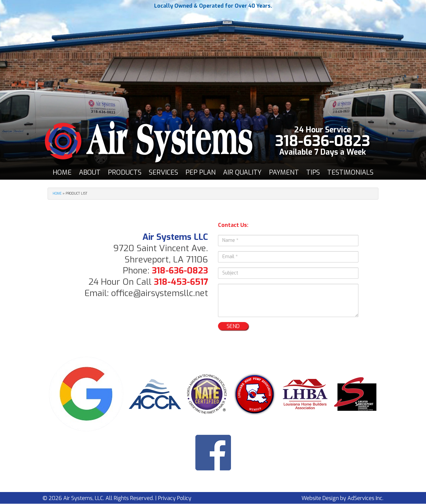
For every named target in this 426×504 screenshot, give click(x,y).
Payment (284, 172)
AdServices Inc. (365, 498)
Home (62, 172)
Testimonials (350, 172)
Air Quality (242, 172)
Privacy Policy (175, 498)
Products (125, 172)
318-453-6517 (181, 282)
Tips (313, 172)
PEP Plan (201, 172)
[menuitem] (62, 173)
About (90, 172)
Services (163, 172)
